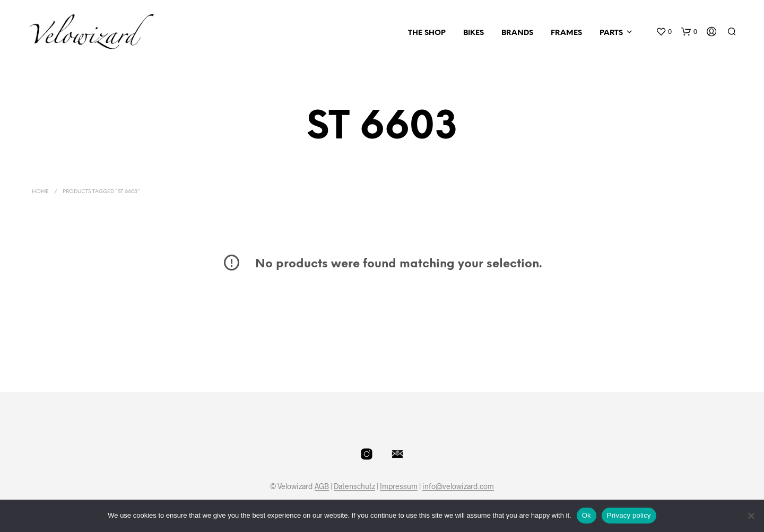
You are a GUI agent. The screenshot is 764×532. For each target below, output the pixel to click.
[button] (664, 32)
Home (40, 192)
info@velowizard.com (458, 486)
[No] (751, 516)
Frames (566, 33)
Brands (517, 33)
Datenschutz (354, 486)
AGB (322, 486)
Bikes (474, 33)
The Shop (427, 33)
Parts (611, 33)
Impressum (399, 486)
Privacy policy (629, 515)
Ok (587, 515)
